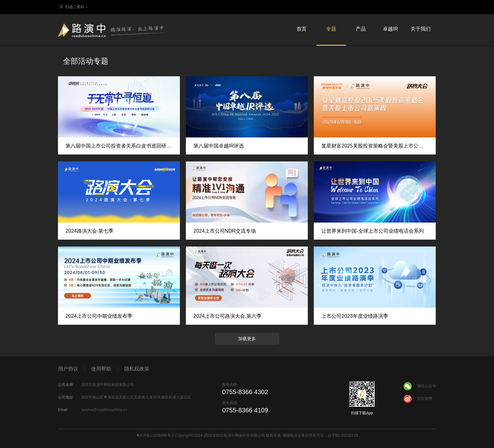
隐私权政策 (137, 369)
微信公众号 (419, 386)
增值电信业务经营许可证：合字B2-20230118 (320, 435)
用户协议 (68, 369)
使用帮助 (101, 369)
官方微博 (418, 399)
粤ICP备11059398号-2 (155, 435)
